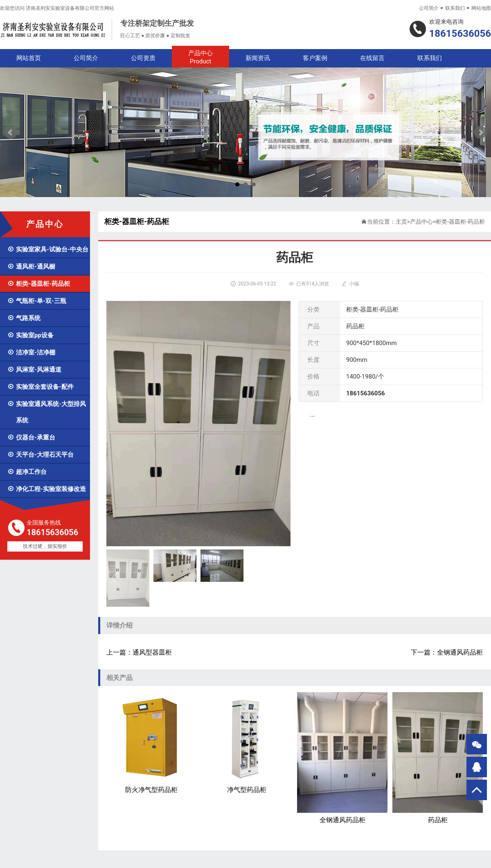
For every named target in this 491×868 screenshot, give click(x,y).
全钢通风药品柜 (342, 758)
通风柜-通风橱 (31, 267)
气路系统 (24, 318)
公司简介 (429, 8)
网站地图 (481, 8)
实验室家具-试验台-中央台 (48, 249)
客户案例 (315, 58)
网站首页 (29, 58)
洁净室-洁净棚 (31, 352)
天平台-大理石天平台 (41, 455)
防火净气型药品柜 (152, 743)
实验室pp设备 (30, 335)
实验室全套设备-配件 (41, 387)
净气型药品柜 (247, 743)
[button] (281, 578)
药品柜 (438, 758)
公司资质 (143, 58)
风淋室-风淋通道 (34, 370)
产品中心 (200, 57)
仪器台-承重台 (31, 437)
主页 (401, 222)
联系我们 (455, 8)
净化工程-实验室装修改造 (47, 489)
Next (480, 132)
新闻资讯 (258, 58)
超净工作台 (27, 472)
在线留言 (372, 58)
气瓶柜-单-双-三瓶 (37, 301)
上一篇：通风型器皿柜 (139, 652)
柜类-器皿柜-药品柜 (39, 284)
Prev (11, 132)
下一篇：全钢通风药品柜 (447, 652)
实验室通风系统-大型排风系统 (47, 412)
